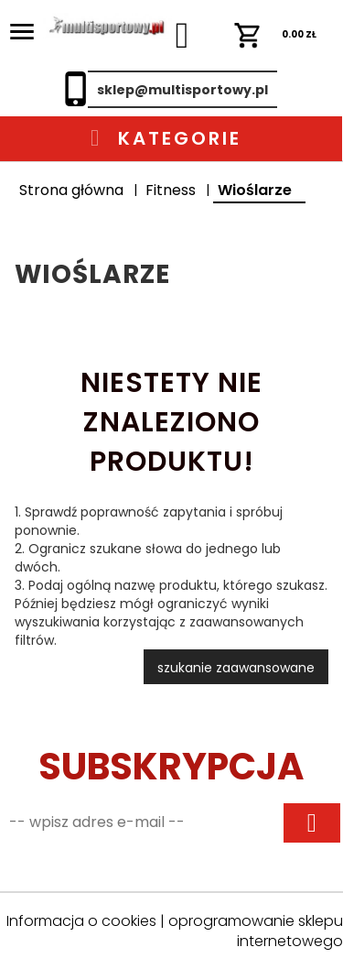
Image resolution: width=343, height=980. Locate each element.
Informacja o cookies (81, 921)
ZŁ (276, 34)
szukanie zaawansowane (236, 668)
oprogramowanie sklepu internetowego (256, 931)
